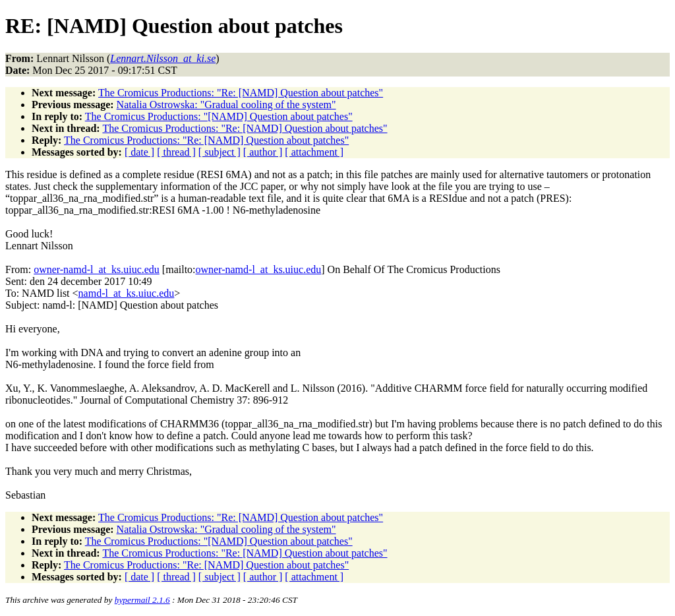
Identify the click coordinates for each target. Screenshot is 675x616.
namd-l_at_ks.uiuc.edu (127, 293)
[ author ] (263, 152)
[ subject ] (220, 152)
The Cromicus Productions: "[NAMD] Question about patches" (219, 116)
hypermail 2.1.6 (142, 600)
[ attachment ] (314, 152)
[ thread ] (176, 152)
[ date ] (139, 152)
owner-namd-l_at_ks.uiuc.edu (97, 269)
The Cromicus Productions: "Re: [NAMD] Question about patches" (241, 93)
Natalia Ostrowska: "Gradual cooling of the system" (226, 105)
